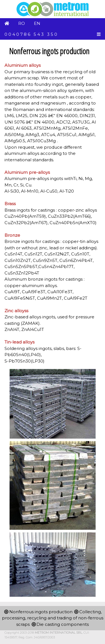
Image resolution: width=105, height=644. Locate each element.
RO (22, 23)
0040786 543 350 (31, 34)
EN (37, 23)
